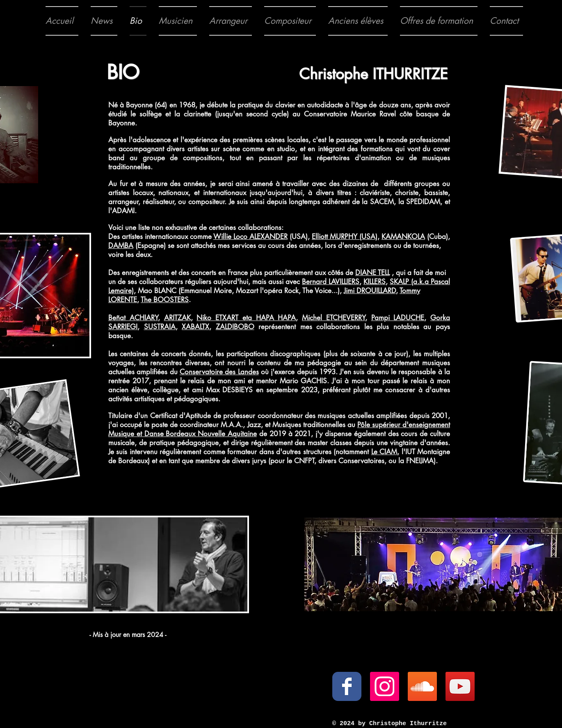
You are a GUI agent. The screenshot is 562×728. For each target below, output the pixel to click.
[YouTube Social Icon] (460, 686)
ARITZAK (177, 318)
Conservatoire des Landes (219, 372)
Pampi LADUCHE (398, 318)
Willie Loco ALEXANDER (250, 237)
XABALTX (195, 327)
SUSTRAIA (160, 327)
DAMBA (121, 246)
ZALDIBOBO (235, 327)
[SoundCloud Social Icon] (422, 686)
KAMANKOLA (403, 237)
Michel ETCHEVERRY (334, 318)
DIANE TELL (372, 273)
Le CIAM (384, 452)
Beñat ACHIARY (133, 318)
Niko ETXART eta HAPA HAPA (246, 318)
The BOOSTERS (165, 300)
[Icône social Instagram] (385, 686)
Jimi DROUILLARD (370, 291)
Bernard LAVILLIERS (331, 282)
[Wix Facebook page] (347, 686)
